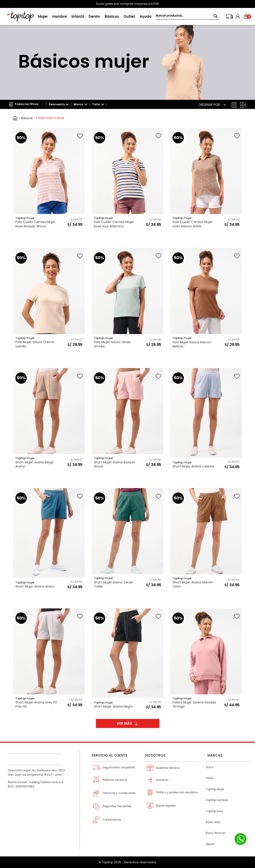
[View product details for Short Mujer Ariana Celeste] (206, 419)
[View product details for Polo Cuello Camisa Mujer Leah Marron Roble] (206, 179)
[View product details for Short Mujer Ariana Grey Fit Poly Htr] (49, 660)
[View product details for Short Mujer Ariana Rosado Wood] (127, 419)
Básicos (27, 118)
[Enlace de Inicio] (15, 118)
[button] (59, 104)
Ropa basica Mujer (51, 118)
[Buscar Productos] (216, 16)
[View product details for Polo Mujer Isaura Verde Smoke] (127, 299)
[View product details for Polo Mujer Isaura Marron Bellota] (206, 299)
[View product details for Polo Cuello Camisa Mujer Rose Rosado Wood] (49, 179)
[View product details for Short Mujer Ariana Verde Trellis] (127, 540)
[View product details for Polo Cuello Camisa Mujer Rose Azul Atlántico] (127, 179)
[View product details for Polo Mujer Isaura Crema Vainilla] (49, 299)
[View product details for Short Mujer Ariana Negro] (127, 660)
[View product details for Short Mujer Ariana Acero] (49, 540)
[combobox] (187, 16)
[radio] (234, 105)
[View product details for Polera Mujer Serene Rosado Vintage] (206, 660)
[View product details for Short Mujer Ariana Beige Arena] (49, 419)
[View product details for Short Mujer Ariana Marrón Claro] (206, 540)
